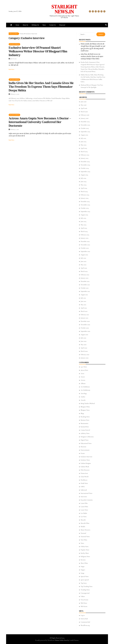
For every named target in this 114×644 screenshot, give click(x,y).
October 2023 (85, 208)
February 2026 (85, 115)
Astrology (84, 393)
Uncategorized (85, 593)
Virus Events (84, 600)
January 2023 (85, 238)
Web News (84, 603)
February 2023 (85, 235)
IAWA (83, 487)
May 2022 (83, 265)
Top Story (84, 583)
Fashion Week (85, 467)
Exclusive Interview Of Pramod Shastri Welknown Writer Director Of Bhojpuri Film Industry (38, 51)
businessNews (85, 427)
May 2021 (83, 305)
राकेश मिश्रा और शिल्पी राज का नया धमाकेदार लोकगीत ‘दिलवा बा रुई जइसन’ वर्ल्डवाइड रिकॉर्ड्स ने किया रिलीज (92, 57)
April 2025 (84, 148)
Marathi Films (85, 523)
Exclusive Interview (14, 44)
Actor (83, 373)
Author (83, 397)
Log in (83, 615)
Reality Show (85, 553)
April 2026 (84, 108)
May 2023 (83, 225)
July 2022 (83, 258)
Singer (83, 566)
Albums (83, 383)
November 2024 (85, 165)
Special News (85, 576)
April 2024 (84, 188)
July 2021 (83, 298)
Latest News (84, 510)
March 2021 (84, 311)
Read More (11, 69)
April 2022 (84, 268)
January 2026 (85, 118)
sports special (85, 580)
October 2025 (85, 128)
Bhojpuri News (85, 410)
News (99, 11)
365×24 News (84, 370)
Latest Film (84, 503)
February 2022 (85, 275)
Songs (82, 573)
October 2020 (85, 328)
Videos (83, 596)
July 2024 (83, 178)
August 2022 (84, 255)
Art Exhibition (85, 387)
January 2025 (85, 158)
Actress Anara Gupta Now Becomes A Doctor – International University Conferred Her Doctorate (40, 122)
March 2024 (84, 191)
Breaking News (85, 417)
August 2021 (84, 295)
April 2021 (84, 308)
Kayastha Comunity (87, 500)
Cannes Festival (85, 430)
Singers (83, 570)
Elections (83, 447)
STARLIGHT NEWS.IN (64, 9)
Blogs (82, 413)
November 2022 (85, 245)
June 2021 (83, 301)
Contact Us (101, 11)
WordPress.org (85, 625)
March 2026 (84, 112)
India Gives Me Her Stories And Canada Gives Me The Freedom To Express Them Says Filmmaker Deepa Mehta (41, 87)
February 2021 (85, 315)
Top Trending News (87, 586)
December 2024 (85, 162)
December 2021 (85, 281)
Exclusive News (85, 460)
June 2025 (83, 142)
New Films (84, 540)
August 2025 (84, 135)
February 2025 (85, 155)
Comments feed (85, 622)
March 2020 (84, 351)
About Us (93, 11)
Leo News (84, 517)
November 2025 (85, 125)
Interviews (84, 497)
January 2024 (85, 198)
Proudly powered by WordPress (45, 640)
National (83, 533)
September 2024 (85, 171)
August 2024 (84, 175)
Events (83, 453)
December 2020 (85, 321)
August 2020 (84, 335)
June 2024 (84, 181)
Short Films (84, 563)
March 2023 (84, 231)
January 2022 (85, 278)
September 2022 (85, 251)
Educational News (86, 443)
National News (85, 536)
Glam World (85, 477)
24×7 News (84, 367)
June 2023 (83, 221)
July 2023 (83, 218)
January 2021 (84, 318)
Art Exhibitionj (85, 390)
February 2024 (85, 195)
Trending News (85, 590)
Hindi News (84, 483)
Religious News (85, 556)
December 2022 (85, 241)
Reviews (83, 560)
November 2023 (85, 205)
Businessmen (84, 423)
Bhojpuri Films (85, 407)
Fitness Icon (84, 473)
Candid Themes (74, 640)
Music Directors (85, 530)
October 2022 (85, 248)
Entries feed (84, 619)
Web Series (84, 606)
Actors (83, 377)
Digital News (85, 440)
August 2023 (84, 215)
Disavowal (104, 11)
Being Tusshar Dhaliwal (88, 403)
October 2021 (85, 288)
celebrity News (85, 433)
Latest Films (84, 507)
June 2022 (83, 261)
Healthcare (84, 480)
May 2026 (84, 105)
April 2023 (84, 228)
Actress (83, 380)
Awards (83, 400)
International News (86, 493)
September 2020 (85, 331)
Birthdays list (96, 11)
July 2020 (83, 338)
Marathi (83, 520)
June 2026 (84, 102)
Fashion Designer (86, 463)
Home (90, 11)
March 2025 (84, 152)
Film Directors (85, 470)
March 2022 (84, 271)
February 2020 (85, 355)
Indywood (84, 490)
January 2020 (85, 358)
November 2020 (85, 325)
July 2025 (83, 138)
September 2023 (85, 211)
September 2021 (85, 291)
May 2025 (83, 145)
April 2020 (84, 348)
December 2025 (85, 122)
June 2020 (84, 341)
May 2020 (84, 345)
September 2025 (85, 132)
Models (83, 527)
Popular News (85, 550)
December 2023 (85, 201)
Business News (85, 420)
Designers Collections (87, 437)
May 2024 (84, 185)
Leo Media (84, 513)
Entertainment (85, 450)
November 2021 (85, 285)
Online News (85, 546)
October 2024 (85, 168)
